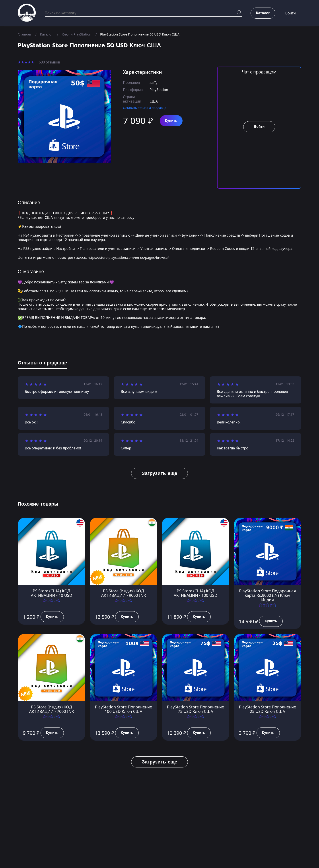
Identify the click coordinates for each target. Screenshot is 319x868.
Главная (25, 34)
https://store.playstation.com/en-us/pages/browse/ (130, 257)
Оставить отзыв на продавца (145, 108)
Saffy (154, 83)
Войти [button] (291, 13)
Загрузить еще (159, 473)
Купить (171, 121)
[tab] (42, 364)
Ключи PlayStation (78, 34)
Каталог (47, 34)
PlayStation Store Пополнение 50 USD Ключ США (144, 34)
